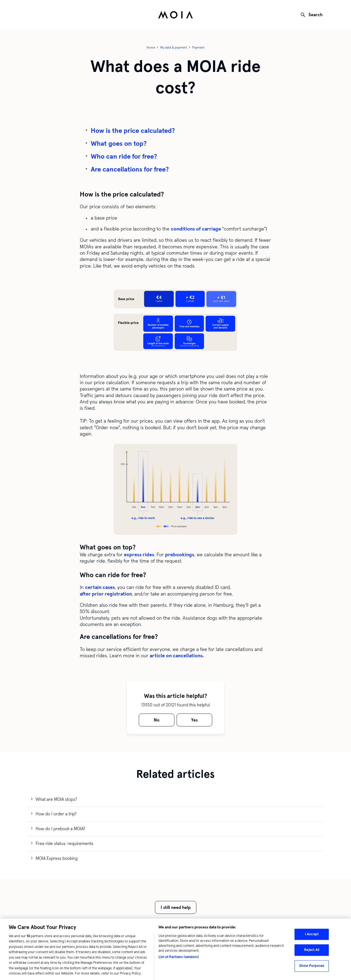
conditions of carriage (196, 229)
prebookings (180, 555)
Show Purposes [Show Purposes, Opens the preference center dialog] (312, 968)
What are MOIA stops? (56, 799)
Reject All (312, 953)
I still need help (176, 907)
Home (151, 47)
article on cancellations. (177, 656)
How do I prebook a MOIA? (60, 829)
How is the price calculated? (133, 131)
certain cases (100, 587)
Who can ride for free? (124, 156)
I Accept (312, 937)
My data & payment (174, 47)
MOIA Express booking (57, 858)
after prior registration (106, 594)
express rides (139, 555)
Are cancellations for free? (130, 169)
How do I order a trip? (56, 814)
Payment (198, 47)
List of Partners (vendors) (179, 960)
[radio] (157, 720)
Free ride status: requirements (64, 843)
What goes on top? (119, 144)
